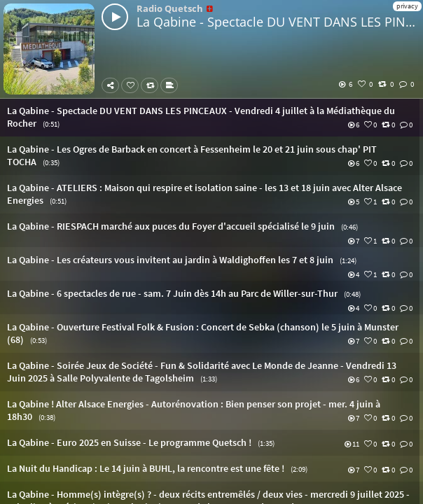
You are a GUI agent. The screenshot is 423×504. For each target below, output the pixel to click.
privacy (407, 6)
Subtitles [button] (172, 85)
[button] (211, 117)
